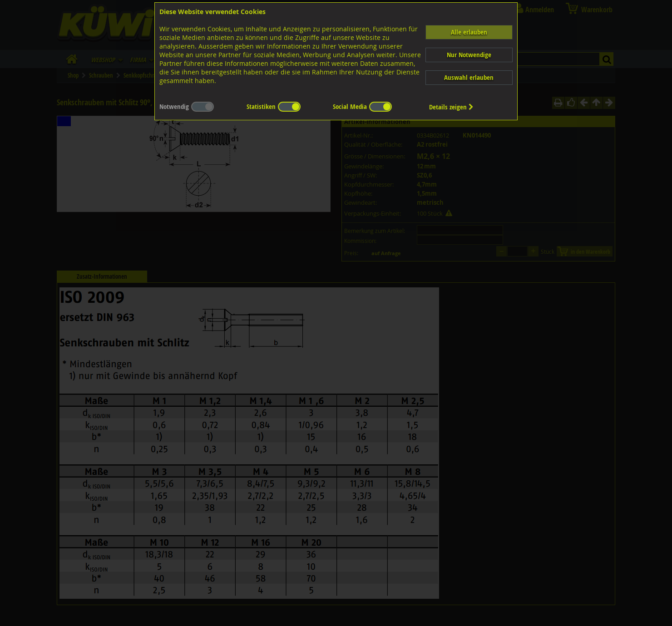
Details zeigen (451, 107)
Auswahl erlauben (469, 77)
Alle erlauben (469, 32)
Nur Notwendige (469, 55)
